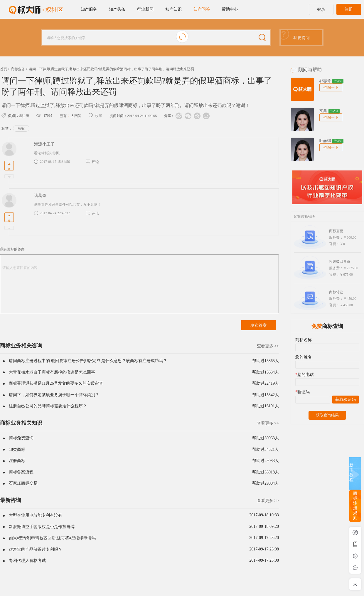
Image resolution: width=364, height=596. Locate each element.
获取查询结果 (327, 415)
